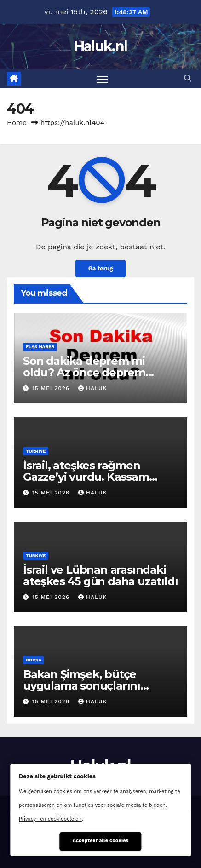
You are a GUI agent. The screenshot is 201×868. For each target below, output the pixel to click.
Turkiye (36, 451)
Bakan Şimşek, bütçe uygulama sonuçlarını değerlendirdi (82, 686)
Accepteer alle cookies (101, 841)
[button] (188, 78)
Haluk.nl (100, 46)
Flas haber (40, 347)
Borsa (34, 660)
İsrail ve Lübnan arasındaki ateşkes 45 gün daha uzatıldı (100, 575)
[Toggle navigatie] (103, 79)
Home (17, 123)
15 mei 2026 (52, 388)
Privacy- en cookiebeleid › (50, 819)
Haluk (92, 388)
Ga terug (101, 268)
